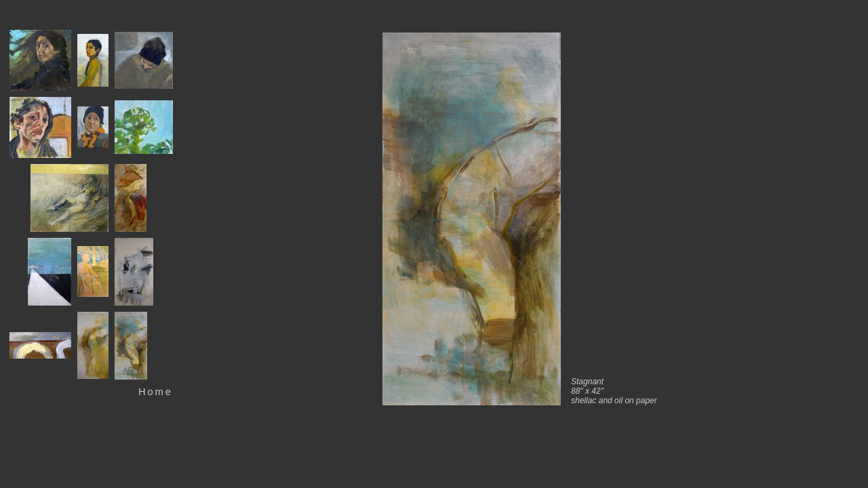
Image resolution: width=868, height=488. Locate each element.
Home (156, 392)
